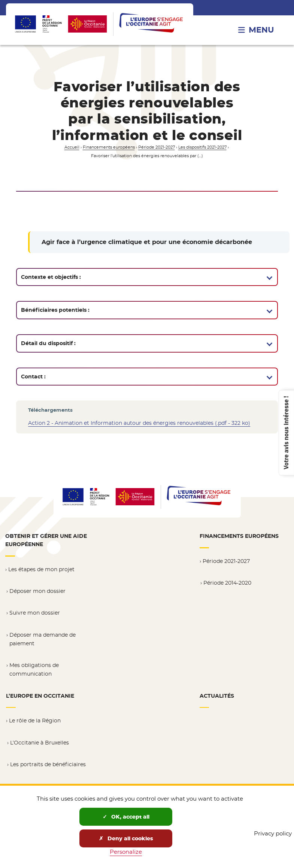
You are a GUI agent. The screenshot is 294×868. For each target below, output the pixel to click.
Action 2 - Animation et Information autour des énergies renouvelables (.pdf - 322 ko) (139, 423)
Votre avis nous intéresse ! (286, 432)
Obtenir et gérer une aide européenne (46, 540)
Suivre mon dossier (35, 612)
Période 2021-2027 (157, 147)
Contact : (33, 377)
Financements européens (109, 147)
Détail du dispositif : (48, 343)
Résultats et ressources (40, 783)
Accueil (72, 147)
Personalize (126, 852)
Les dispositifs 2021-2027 (202, 147)
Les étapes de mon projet (41, 569)
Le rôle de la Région (35, 718)
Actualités (217, 694)
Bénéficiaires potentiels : (55, 310)
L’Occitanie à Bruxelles (40, 740)
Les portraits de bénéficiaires (48, 762)
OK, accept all (126, 817)
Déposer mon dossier (37, 590)
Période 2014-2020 (227, 582)
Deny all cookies (126, 838)
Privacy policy (273, 833)
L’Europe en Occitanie (40, 694)
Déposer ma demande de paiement (43, 638)
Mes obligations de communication (34, 668)
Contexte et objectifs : (51, 277)
